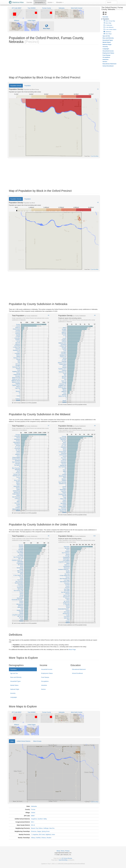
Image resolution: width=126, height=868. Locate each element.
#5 (49, 315)
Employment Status (47, 673)
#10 (94, 536)
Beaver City (34, 828)
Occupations (45, 681)
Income (51, 2)
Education (60, 2)
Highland (48, 834)
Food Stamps (45, 677)
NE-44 (33, 825)
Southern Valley (42, 819)
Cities (12, 741)
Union (53, 834)
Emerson (34, 831)
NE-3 (33, 822)
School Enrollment (77, 673)
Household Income (47, 669)
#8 (95, 426)
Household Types (15, 681)
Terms (63, 851)
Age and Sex (14, 673)
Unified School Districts (24, 741)
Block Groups (37, 741)
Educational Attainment (79, 669)
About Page (72, 650)
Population (28, 86)
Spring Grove (46, 831)
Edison (41, 828)
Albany (33, 838)
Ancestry (13, 693)
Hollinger (46, 828)
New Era (52, 828)
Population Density (16, 86)
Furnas (33, 809)
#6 (95, 315)
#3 (98, 202)
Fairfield (38, 838)
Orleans (44, 838)
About (58, 851)
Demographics (40, 2)
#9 (49, 536)
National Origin (15, 689)
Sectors (43, 689)
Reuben (49, 838)
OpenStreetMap (63, 860)
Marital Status (14, 685)
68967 (33, 816)
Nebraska (34, 806)
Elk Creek (42, 834)
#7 (49, 426)
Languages (14, 697)
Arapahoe (34, 819)
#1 (98, 89)
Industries (44, 685)
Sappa (39, 831)
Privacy (67, 851)
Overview (29, 2)
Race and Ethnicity (16, 677)
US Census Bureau (67, 858)
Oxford (33, 813)
